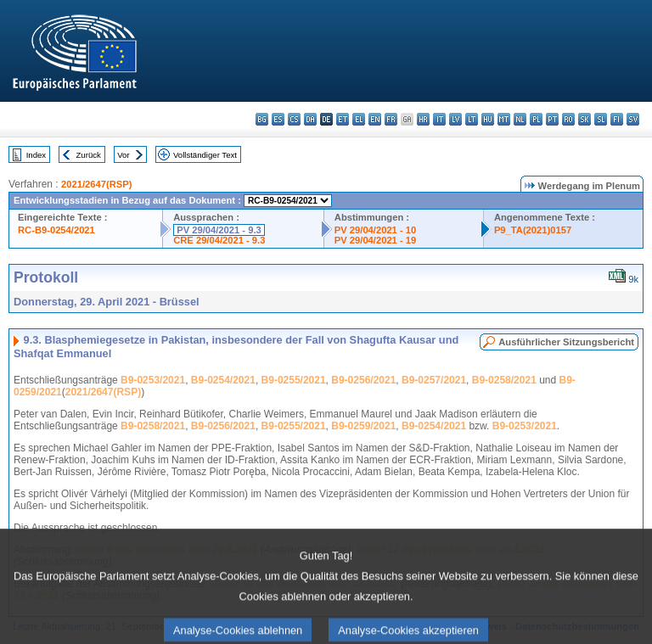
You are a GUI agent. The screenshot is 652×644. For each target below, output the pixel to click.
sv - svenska (633, 119)
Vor (123, 155)
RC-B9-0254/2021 (56, 230)
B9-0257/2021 (434, 380)
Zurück (89, 155)
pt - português (552, 119)
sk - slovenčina (585, 119)
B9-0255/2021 (294, 380)
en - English (375, 119)
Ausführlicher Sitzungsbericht (566, 342)
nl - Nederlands (520, 119)
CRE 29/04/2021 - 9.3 (219, 240)
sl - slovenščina (601, 119)
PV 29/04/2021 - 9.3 (219, 230)
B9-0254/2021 (223, 380)
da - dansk (310, 119)
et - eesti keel (343, 119)
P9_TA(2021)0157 (533, 230)
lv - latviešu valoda (455, 119)
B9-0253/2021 (153, 380)
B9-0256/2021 (363, 380)
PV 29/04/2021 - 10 (375, 230)
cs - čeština (294, 119)
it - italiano (439, 119)
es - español (278, 119)
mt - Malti (504, 119)
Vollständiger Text (205, 155)
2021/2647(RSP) (96, 184)
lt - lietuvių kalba (472, 119)
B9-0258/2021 (504, 380)
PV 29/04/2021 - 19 (375, 240)
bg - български (262, 119)
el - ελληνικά (359, 119)
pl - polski (536, 119)
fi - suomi (617, 119)
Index (36, 155)
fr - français (391, 119)
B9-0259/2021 (363, 426)
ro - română (568, 119)
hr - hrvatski (423, 119)
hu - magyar (488, 119)
